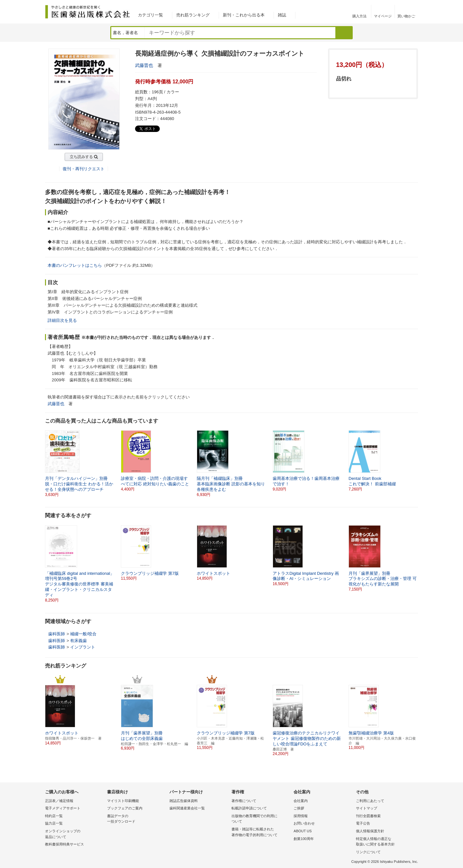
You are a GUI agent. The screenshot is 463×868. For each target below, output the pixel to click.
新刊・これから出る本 (244, 15)
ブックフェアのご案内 (125, 808)
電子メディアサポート (63, 808)
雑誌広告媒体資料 (184, 801)
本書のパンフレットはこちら (75, 265)
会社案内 (301, 801)
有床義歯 (78, 641)
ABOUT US (303, 831)
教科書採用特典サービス (64, 844)
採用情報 (301, 816)
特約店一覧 (54, 816)
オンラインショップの (74, 834)
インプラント (83, 647)
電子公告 (363, 823)
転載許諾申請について (249, 808)
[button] (413, 461)
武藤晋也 (144, 65)
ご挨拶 (299, 808)
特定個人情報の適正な (385, 842)
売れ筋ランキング (193, 15)
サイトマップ (367, 808)
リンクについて (368, 852)
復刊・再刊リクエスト (84, 169)
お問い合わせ (304, 823)
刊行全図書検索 (368, 816)
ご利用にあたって (370, 801)
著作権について (244, 801)
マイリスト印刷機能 (123, 801)
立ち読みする (81, 157)
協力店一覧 (54, 823)
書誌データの (136, 819)
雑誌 (282, 15)
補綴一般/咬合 (83, 634)
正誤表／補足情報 (59, 801)
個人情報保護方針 (370, 831)
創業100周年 (304, 839)
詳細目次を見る (62, 320)
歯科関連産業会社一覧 (187, 808)
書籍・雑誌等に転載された (261, 832)
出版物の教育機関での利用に (261, 819)
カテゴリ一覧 (150, 15)
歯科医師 (57, 634)
